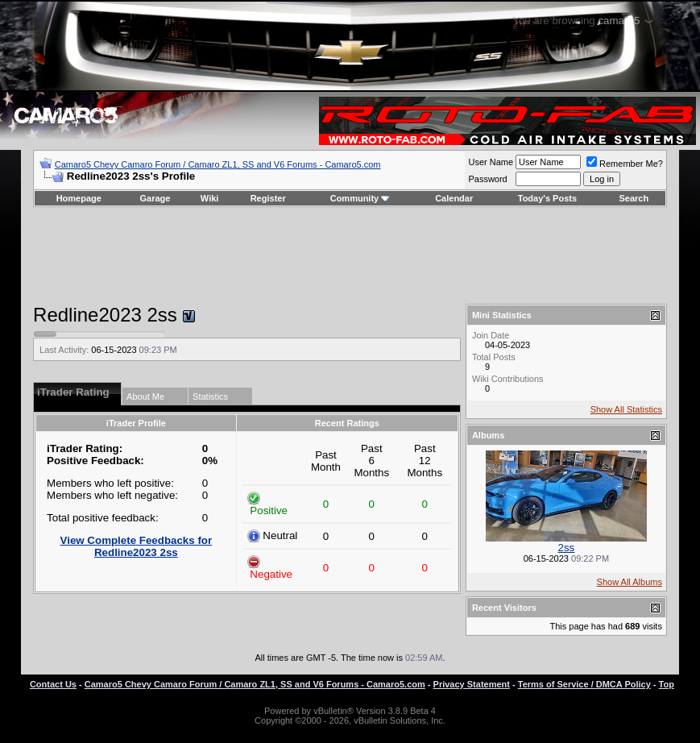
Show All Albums (630, 582)
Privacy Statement (472, 684)
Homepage (79, 198)
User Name (491, 162)
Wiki (210, 198)
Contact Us (53, 684)
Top (667, 684)
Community (360, 198)
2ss (567, 548)
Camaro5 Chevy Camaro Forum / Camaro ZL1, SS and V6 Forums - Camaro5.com (218, 164)
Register (268, 198)
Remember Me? (625, 164)
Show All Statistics (626, 409)
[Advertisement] (350, 255)
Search (634, 198)
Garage (155, 198)
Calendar (454, 198)
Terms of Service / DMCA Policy (584, 684)
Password (487, 179)
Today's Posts (547, 198)
